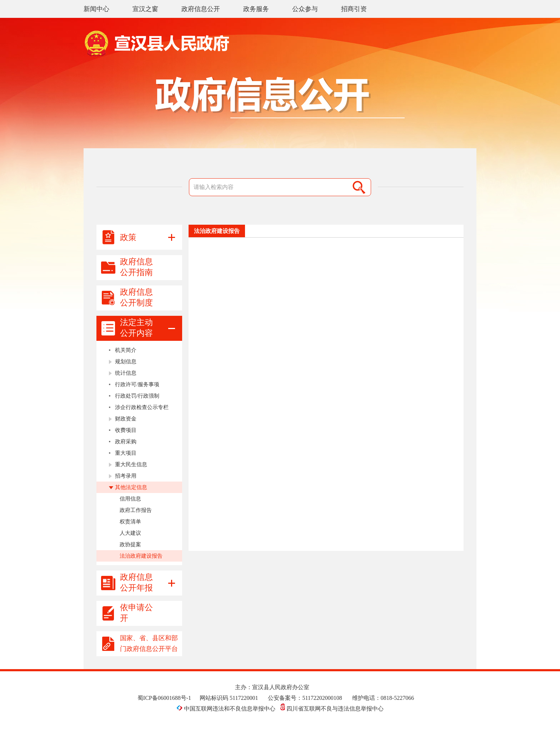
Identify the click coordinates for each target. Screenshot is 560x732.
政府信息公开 (201, 9)
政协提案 (130, 544)
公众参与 (305, 9)
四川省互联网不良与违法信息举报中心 (332, 709)
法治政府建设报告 (141, 556)
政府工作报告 (136, 510)
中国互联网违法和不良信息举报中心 (227, 709)
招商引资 (354, 9)
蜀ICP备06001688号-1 (164, 698)
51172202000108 (322, 698)
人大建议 (130, 533)
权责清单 (130, 522)
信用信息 (130, 499)
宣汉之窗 (145, 9)
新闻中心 (96, 9)
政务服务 (256, 9)
